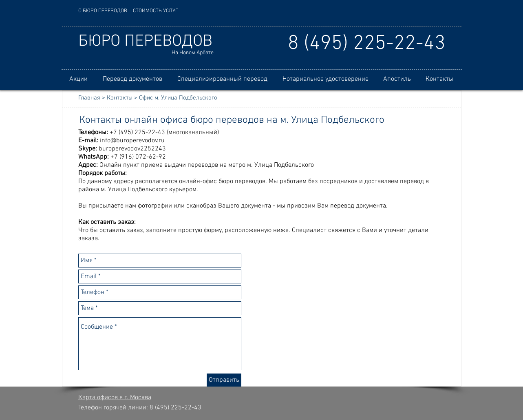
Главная (89, 98)
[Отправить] (224, 380)
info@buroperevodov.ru (132, 141)
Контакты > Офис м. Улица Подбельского (162, 98)
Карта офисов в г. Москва (115, 398)
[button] (133, 79)
